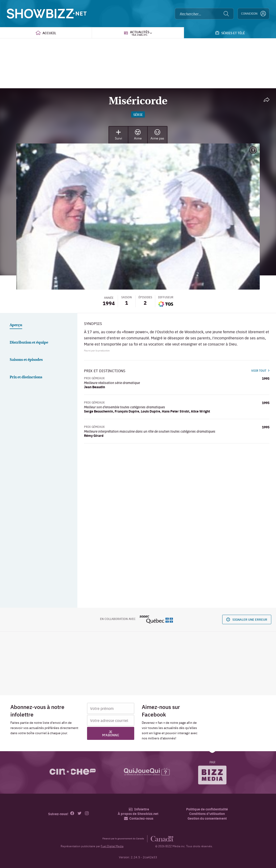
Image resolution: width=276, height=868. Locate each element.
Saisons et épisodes (26, 360)
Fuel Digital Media (112, 846)
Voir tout (260, 371)
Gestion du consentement (207, 818)
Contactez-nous (139, 818)
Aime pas (157, 135)
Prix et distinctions (26, 377)
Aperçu (16, 325)
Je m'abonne (111, 733)
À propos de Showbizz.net (138, 814)
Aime (138, 135)
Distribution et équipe (29, 343)
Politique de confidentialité (207, 809)
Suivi (119, 135)
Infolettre (139, 809)
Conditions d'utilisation (207, 814)
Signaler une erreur (247, 619)
